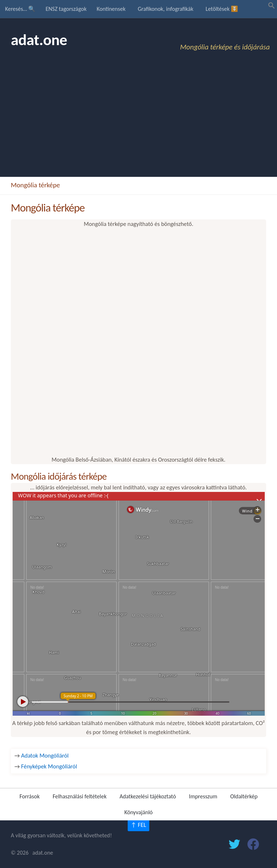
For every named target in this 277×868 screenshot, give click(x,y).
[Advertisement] (138, 123)
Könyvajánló (139, 812)
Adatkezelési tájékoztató (148, 796)
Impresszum (203, 796)
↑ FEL (138, 825)
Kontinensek (111, 9)
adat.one (39, 40)
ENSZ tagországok (66, 9)
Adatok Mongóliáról (45, 755)
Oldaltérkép (244, 796)
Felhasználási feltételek (80, 796)
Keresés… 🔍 (20, 9)
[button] (272, 7)
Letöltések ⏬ (222, 9)
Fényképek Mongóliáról (49, 766)
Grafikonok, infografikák (166, 9)
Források (30, 796)
